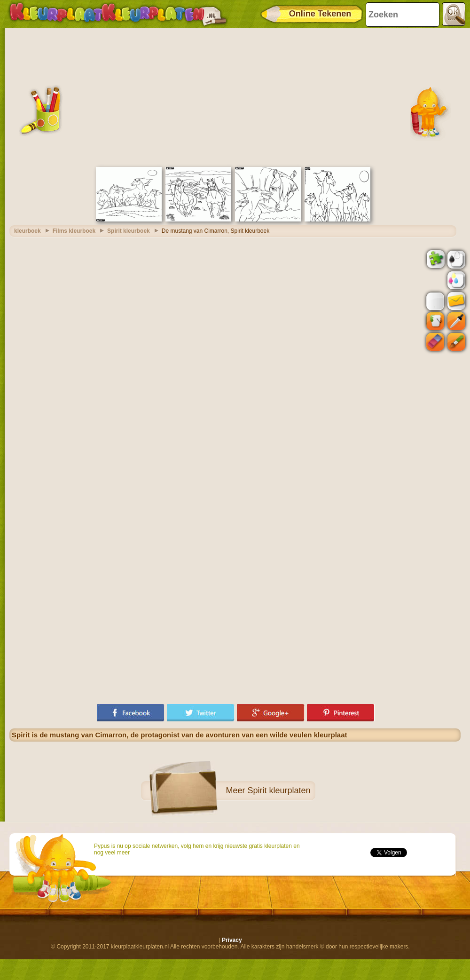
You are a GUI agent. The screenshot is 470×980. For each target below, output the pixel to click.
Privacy (232, 940)
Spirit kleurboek (129, 231)
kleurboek (27, 231)
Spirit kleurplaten (279, 790)
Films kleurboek (74, 231)
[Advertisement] (235, 96)
